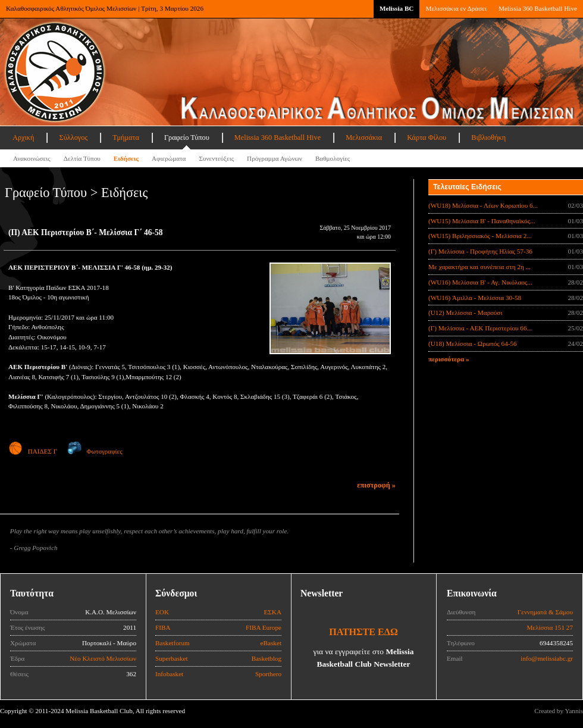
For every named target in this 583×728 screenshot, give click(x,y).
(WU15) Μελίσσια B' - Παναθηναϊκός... (482, 221)
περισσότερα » (449, 359)
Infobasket (169, 674)
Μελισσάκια (364, 138)
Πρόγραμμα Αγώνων (275, 158)
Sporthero (268, 674)
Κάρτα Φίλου (427, 138)
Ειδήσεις (126, 158)
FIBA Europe (264, 627)
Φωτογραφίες (95, 451)
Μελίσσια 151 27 (550, 627)
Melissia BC (397, 8)
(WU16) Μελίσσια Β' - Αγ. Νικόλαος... (480, 282)
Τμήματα (126, 138)
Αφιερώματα (169, 158)
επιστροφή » (376, 485)
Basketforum (173, 643)
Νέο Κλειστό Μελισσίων (103, 658)
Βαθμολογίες (333, 158)
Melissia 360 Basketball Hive (538, 8)
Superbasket (172, 658)
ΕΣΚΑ (272, 612)
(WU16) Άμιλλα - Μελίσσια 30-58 (475, 298)
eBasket (271, 643)
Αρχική (23, 138)
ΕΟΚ (162, 612)
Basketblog (267, 658)
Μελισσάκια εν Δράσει (456, 8)
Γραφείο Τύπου (187, 138)
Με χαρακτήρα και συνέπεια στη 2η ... (479, 267)
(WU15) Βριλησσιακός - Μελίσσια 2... (480, 236)
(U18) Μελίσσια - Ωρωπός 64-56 (473, 343)
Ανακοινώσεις (32, 158)
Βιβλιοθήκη (488, 138)
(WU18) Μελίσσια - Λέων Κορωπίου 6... (483, 205)
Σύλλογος (73, 138)
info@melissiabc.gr (547, 658)
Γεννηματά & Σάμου (545, 612)
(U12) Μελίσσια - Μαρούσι (465, 313)
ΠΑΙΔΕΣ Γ (33, 451)
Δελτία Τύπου (82, 158)
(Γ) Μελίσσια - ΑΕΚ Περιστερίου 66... (480, 328)
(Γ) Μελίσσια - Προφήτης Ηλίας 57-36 (480, 251)
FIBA (163, 627)
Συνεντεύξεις (216, 158)
